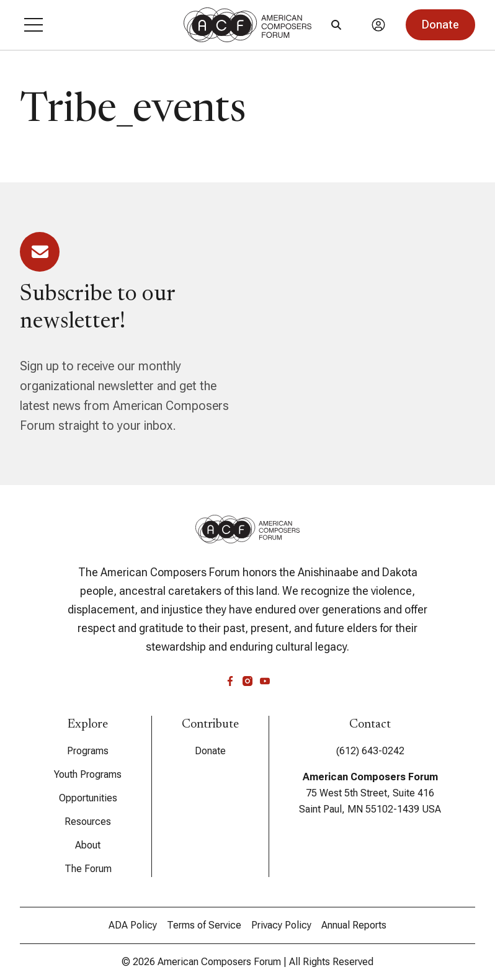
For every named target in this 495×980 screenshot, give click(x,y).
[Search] (336, 25)
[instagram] (247, 681)
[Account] (378, 25)
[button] (33, 25)
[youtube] (265, 681)
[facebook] (230, 681)
